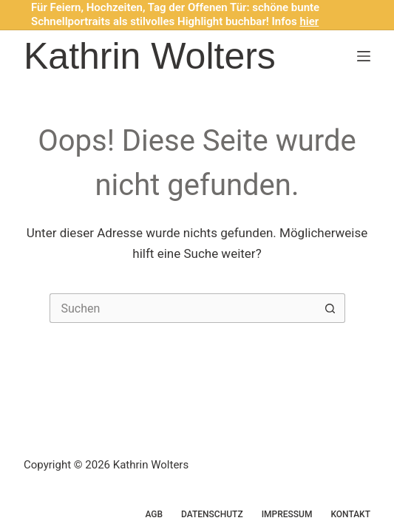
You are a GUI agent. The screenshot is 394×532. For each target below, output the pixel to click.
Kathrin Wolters (150, 56)
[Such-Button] (330, 308)
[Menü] (364, 56)
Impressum (287, 514)
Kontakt (350, 514)
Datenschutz (212, 514)
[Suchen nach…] (183, 308)
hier (310, 21)
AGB (154, 514)
